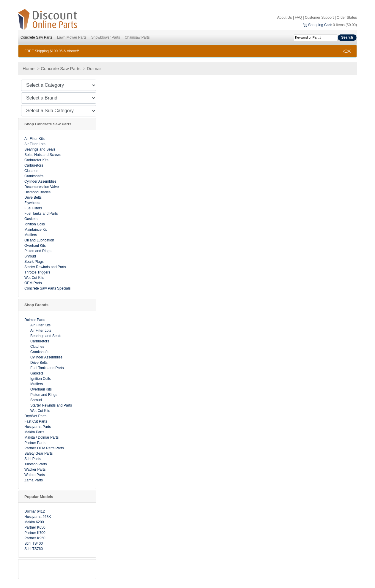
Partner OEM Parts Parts (44, 448)
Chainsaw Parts (137, 37)
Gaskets (31, 219)
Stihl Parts (33, 459)
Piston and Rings (38, 251)
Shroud (30, 256)
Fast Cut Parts (36, 421)
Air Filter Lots (35, 144)
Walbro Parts (35, 475)
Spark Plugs (34, 262)
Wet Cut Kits (34, 278)
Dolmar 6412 (35, 511)
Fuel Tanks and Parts (41, 214)
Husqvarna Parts (38, 427)
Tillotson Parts (36, 464)
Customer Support (319, 18)
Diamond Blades (37, 192)
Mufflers (31, 235)
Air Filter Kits (34, 139)
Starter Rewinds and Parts (45, 267)
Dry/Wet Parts (35, 416)
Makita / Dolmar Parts (41, 437)
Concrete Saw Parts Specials (47, 288)
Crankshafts (34, 176)
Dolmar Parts (35, 320)
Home (29, 68)
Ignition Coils (35, 224)
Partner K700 (35, 533)
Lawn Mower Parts (72, 37)
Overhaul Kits (35, 246)
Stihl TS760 (34, 549)
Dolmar (94, 68)
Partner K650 (35, 527)
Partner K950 (35, 538)
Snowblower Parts (106, 37)
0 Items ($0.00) (345, 25)
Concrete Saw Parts (36, 37)
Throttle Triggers (37, 272)
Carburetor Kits (36, 160)
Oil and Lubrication (39, 240)
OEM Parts (33, 283)
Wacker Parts (35, 470)
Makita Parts (34, 432)
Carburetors (34, 165)
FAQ (298, 18)
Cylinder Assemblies (40, 181)
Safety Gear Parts (38, 453)
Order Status (347, 18)
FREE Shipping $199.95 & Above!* (52, 51)
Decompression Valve (42, 187)
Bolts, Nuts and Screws (43, 155)
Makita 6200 (34, 522)
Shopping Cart (320, 25)
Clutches (31, 171)
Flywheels (32, 203)
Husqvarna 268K (38, 517)
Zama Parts (34, 480)
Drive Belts (33, 197)
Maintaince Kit (36, 230)
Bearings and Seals (40, 149)
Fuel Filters (33, 208)
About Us (285, 18)
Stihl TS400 (34, 543)
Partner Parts (35, 443)
